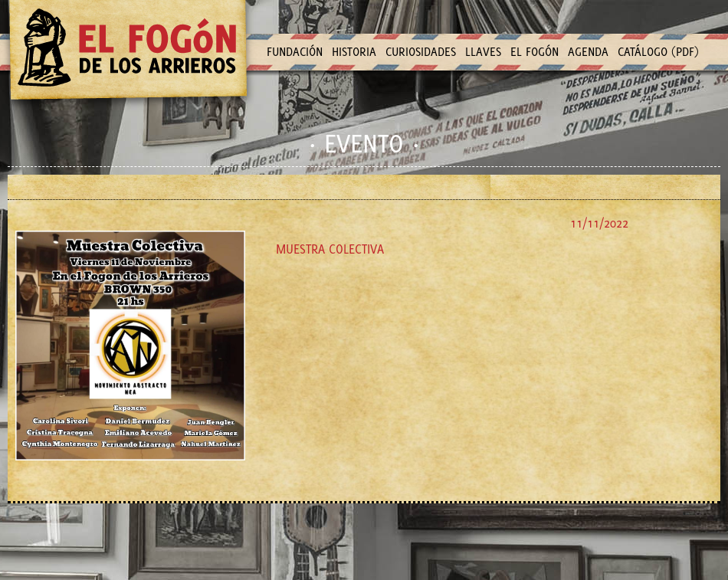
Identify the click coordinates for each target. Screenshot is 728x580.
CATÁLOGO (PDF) (658, 52)
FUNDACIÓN (295, 52)
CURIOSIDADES (421, 52)
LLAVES (483, 52)
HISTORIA (354, 52)
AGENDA (588, 52)
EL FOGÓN (535, 52)
